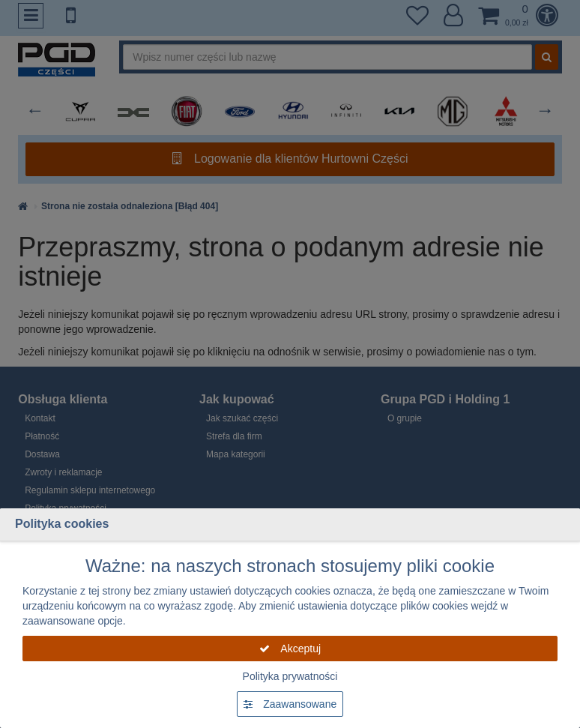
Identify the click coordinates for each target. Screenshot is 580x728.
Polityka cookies (62, 524)
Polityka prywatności (290, 676)
